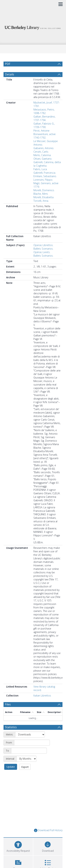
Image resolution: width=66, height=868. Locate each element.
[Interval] (26, 759)
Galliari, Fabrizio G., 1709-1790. (44, 125)
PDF (8, 64)
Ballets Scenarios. (43, 249)
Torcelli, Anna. (41, 201)
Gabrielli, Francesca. (45, 173)
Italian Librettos (42, 696)
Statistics (11, 727)
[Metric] (30, 735)
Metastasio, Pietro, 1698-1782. (44, 111)
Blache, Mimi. (41, 194)
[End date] (29, 751)
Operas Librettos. (43, 245)
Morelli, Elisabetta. (44, 197)
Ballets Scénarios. (43, 256)
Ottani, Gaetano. (43, 159)
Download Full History (48, 830)
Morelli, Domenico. (44, 190)
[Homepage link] (33, 27)
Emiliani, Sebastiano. (45, 176)
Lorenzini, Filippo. (43, 180)
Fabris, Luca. (40, 169)
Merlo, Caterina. (42, 155)
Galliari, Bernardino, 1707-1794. (44, 118)
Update (11, 767)
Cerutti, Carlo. (41, 152)
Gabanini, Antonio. (44, 148)
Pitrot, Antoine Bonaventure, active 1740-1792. (45, 134)
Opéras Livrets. (42, 252)
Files (8, 704)
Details (10, 74)
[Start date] (32, 743)
